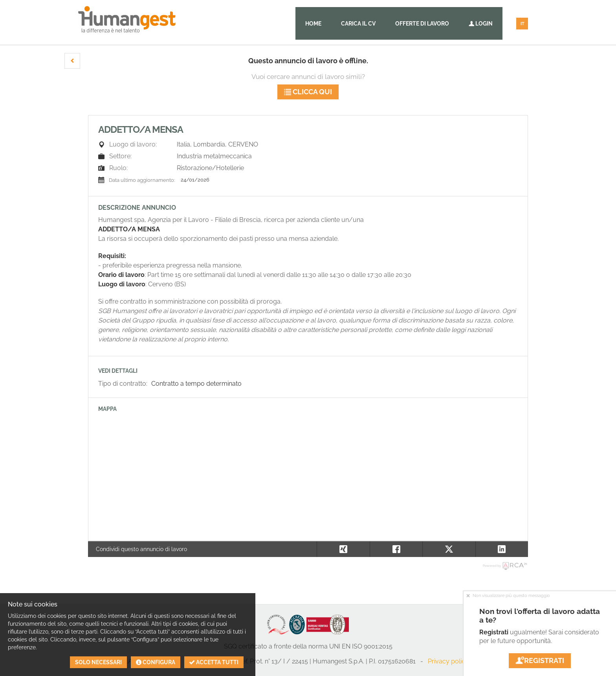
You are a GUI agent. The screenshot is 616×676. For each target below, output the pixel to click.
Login (481, 24)
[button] (72, 61)
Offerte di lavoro (422, 24)
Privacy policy (448, 661)
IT (522, 24)
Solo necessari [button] (98, 662)
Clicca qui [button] (308, 92)
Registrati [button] (540, 660)
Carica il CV (358, 24)
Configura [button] (156, 662)
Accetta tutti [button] (214, 662)
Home (313, 24)
